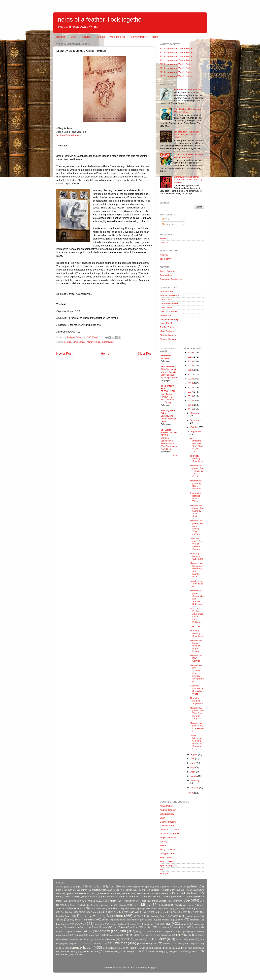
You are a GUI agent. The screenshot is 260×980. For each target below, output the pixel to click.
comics (68, 342)
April (193, 772)
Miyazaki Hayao (186, 905)
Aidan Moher (166, 806)
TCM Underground (158, 912)
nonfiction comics (81, 944)
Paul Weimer (166, 275)
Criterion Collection (151, 890)
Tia (161, 869)
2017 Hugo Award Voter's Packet (176, 76)
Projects (100, 37)
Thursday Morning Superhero (196, 458)
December (196, 413)
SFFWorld (166, 430)
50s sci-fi (73, 887)
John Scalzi (70, 905)
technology (128, 951)
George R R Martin (176, 896)
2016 (191, 396)
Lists (73, 37)
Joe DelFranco (167, 327)
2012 (191, 793)
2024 (191, 361)
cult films (148, 927)
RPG (201, 909)
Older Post (145, 354)
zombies (78, 954)
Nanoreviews (77, 908)
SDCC (82, 912)
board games (63, 924)
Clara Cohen (166, 307)
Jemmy (163, 842)
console (185, 924)
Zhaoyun (164, 873)
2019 (191, 383)
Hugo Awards (88, 901)
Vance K (164, 243)
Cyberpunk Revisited (76, 893)
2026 (191, 353)
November (196, 420)
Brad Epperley (167, 814)
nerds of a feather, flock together (101, 19)
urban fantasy (156, 951)
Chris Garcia (166, 299)
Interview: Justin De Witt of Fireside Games (196, 544)
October (195, 427)
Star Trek (119, 912)
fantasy (104, 931)
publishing (168, 944)
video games (189, 951)
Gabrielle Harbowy (169, 319)
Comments (169, 225)
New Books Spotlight (135, 909)
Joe (187, 900)
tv (140, 951)
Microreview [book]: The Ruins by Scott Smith (197, 511)
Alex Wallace (166, 291)
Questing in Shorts (184, 909)
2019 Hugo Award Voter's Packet (176, 68)
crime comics (79, 342)
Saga (93, 912)
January (195, 788)
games (171, 931)
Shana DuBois (167, 862)
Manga (133, 905)
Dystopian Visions (88, 896)
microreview (107, 342)
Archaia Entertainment (69, 135)
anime (105, 920)
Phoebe (165, 909)
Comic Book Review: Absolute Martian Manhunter (188, 156)
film (123, 931)
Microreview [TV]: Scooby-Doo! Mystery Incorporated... (197, 673)
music (191, 939)
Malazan (123, 905)
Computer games (131, 890)
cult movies (163, 927)
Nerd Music (113, 909)
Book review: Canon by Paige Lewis (168, 419)
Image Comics (159, 901)
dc (57, 931)
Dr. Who (72, 897)
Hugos (143, 901)
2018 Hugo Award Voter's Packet (176, 72)
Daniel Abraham (108, 893)
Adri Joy (164, 255)
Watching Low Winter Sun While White (197, 690)
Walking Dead (158, 916)
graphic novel (63, 935)
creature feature (91, 927)
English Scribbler (168, 838)
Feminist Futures (152, 896)
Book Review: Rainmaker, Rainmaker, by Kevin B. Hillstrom (186, 134)
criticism (134, 927)
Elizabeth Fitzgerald (170, 834)
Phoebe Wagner (168, 335)
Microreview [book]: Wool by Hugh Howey (196, 646)
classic (123, 924)
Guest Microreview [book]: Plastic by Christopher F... (196, 742)
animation (90, 919)
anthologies (119, 920)
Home (155, 37)
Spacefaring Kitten (169, 865)
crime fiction (119, 927)
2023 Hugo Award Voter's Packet (176, 56)
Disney (60, 896)
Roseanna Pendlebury (171, 279)
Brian (162, 818)
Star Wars (135, 912)
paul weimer (117, 943)
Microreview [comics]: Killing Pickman (196, 485)
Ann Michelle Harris (170, 295)
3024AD (60, 887)
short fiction (130, 948)
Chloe (117, 890)
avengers (135, 920)
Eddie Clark (166, 315)
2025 (191, 357)
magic (112, 939)
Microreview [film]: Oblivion (196, 658)
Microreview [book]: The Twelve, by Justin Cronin (197, 471)
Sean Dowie (166, 858)
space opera (153, 948)
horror (128, 935)
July (193, 759)
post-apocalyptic (147, 943)
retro (187, 944)
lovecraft (101, 939)
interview (182, 935)
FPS (125, 896)
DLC (94, 893)
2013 (191, 409)
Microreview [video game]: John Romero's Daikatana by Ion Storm (188, 180)
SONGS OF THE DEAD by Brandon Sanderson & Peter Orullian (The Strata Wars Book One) (169, 441)
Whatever (166, 356)
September (196, 431)
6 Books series (92, 886)
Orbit (153, 909)
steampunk (198, 948)
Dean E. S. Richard (169, 311)
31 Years (165, 358)
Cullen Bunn (169, 890)
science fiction (81, 947)
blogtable (195, 920)
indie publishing (163, 935)
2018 (191, 388)
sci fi (197, 944)
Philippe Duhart (167, 854)
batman (179, 919)
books (79, 924)
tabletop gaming (112, 951)
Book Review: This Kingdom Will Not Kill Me (187, 111)
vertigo (172, 951)
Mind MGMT (167, 905)
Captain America (100, 890)
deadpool (68, 932)
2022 (191, 370)
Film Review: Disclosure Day (188, 89)
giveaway (197, 932)
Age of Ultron (128, 887)
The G (163, 239)
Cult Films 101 (187, 890)
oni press (97, 944)
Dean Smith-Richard (184, 893)
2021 (191, 374)
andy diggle (75, 920)
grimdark (79, 935)
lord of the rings (86, 939)
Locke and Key (106, 905)
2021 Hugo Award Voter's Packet (176, 60)
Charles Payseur (168, 822)
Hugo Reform (129, 901)
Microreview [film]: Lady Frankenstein (197, 727)
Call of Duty (82, 890)
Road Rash (195, 626)
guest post (94, 935)
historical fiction (112, 935)
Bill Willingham (144, 887)
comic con (149, 924)
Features (86, 37)
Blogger (152, 967)
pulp (179, 944)
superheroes (90, 951)
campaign (100, 924)
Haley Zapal (166, 323)
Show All (176, 456)
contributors (73, 927)
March (194, 776)
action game (193, 916)
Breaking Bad (180, 887)
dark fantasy (180, 927)
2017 (191, 392)
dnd (77, 932)
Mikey (163, 846)
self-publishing (110, 948)
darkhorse (196, 927)
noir (66, 944)
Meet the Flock (118, 37)
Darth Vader (160, 893)
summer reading (69, 951)
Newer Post (64, 354)
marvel (125, 939)
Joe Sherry (165, 259)
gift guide (183, 932)
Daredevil (127, 893)
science (60, 948)
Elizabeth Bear (110, 896)
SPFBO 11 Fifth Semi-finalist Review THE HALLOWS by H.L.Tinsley (168, 397)
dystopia (87, 931)
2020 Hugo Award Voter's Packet (176, 64)
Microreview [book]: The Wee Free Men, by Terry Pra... (197, 713)
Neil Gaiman (97, 909)
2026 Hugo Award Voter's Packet (176, 48)
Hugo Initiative (110, 901)
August (194, 754)
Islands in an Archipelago (196, 584)
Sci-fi (104, 912)
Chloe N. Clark (167, 826)
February (195, 780)
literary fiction (67, 939)
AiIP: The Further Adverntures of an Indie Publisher (197, 615)
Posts (166, 219)
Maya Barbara (167, 331)
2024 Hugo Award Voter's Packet (176, 52)
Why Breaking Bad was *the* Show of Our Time (197, 445)
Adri (111, 886)
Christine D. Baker (169, 303)
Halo (193, 897)
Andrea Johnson (168, 810)
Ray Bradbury (67, 912)
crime (105, 927)
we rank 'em (62, 954)
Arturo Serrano (167, 271)
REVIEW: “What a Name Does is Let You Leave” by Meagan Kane (169, 373)
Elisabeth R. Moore (169, 830)
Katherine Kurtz (88, 905)
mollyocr (180, 939)
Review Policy (139, 37)
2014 (191, 405)
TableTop (178, 912)
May (193, 767)
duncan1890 (128, 967)
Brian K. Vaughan (64, 890)
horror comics (94, 342)
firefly (139, 932)
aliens (60, 919)
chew (112, 924)
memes (138, 939)
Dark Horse (143, 893)
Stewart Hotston (168, 339)
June (193, 763)
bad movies (163, 920)
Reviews (61, 37)
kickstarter (199, 935)
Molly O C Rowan (169, 850)
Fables (136, 896)
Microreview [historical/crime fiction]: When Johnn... (197, 527)
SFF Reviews (168, 367)
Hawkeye (72, 901)
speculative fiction (178, 948)
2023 (191, 366)
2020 (191, 379)
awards (149, 920)
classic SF (135, 924)
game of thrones (154, 931)
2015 (191, 401)
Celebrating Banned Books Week (196, 497)
